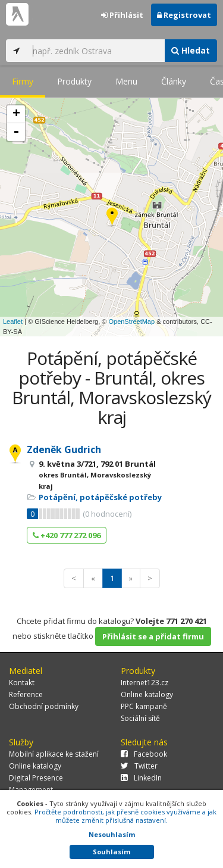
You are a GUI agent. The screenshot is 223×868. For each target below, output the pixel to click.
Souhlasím (111, 852)
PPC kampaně (144, 706)
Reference (26, 694)
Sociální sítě (140, 718)
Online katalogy (147, 694)
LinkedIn (141, 778)
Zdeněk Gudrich (64, 449)
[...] (95, 51)
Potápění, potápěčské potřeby (100, 497)
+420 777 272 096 (67, 535)
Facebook (144, 754)
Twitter (139, 766)
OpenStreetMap (131, 321)
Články (174, 81)
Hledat (191, 50)
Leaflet (13, 321)
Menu (126, 81)
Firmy (23, 81)
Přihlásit (122, 15)
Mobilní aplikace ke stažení (54, 754)
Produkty (74, 81)
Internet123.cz (145, 683)
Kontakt (22, 683)
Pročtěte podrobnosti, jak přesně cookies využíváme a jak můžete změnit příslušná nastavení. (125, 816)
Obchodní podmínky (44, 706)
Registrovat (184, 15)
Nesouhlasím (112, 834)
